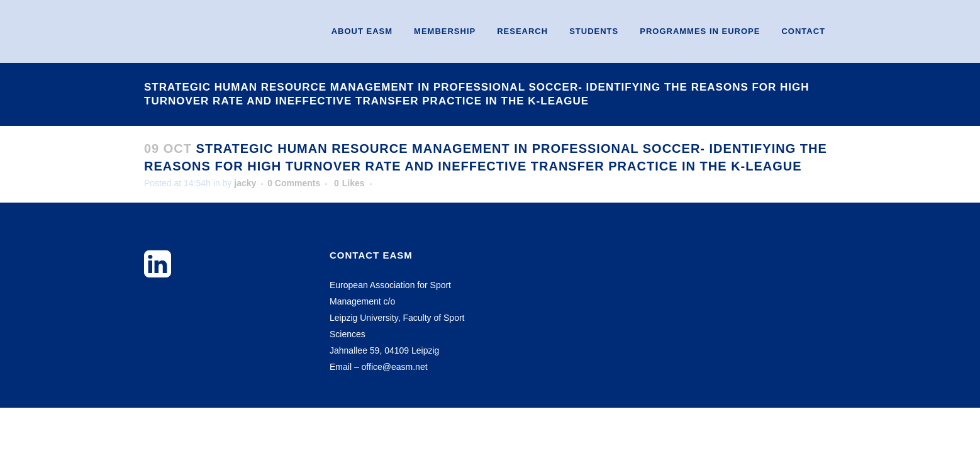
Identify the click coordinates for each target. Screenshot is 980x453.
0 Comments (294, 183)
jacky (245, 183)
